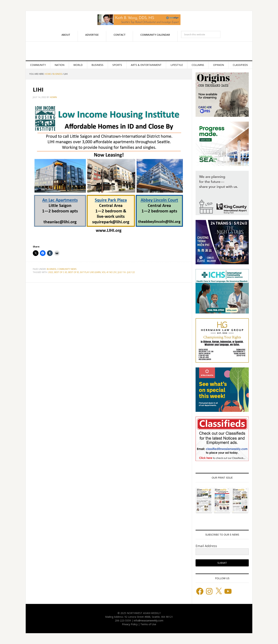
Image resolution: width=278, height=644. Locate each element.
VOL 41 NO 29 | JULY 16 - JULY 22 (118, 272)
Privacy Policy (130, 624)
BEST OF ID (74, 272)
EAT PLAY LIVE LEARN (90, 272)
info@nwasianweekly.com (148, 620)
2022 (51, 272)
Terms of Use (148, 624)
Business (52, 269)
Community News (67, 269)
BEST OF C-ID (61, 272)
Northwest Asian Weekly (139, 51)
